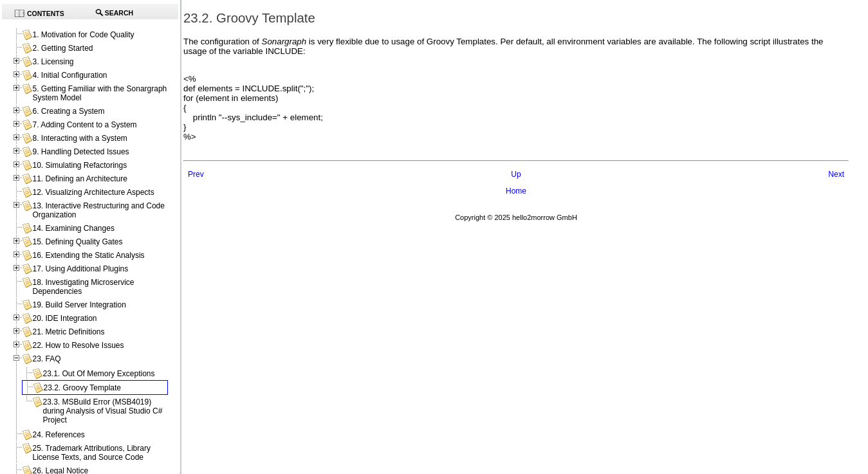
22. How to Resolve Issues (78, 345)
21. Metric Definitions (68, 332)
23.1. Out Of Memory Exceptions (98, 374)
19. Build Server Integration (79, 305)
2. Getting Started (62, 48)
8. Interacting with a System (79, 138)
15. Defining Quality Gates (77, 242)
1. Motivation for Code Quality (83, 35)
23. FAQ (46, 359)
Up (516, 174)
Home (516, 191)
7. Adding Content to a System (84, 125)
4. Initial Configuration (69, 75)
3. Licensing (53, 62)
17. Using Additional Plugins (80, 269)
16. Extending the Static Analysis (88, 255)
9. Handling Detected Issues (80, 152)
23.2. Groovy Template (82, 388)
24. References (58, 435)
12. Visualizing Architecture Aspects (93, 192)
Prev (196, 174)
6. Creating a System (68, 111)
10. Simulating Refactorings (79, 165)
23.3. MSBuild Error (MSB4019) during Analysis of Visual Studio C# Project (102, 411)
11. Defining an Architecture (79, 179)
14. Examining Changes (73, 228)
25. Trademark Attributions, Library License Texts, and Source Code (91, 453)
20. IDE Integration (64, 318)
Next (836, 174)
